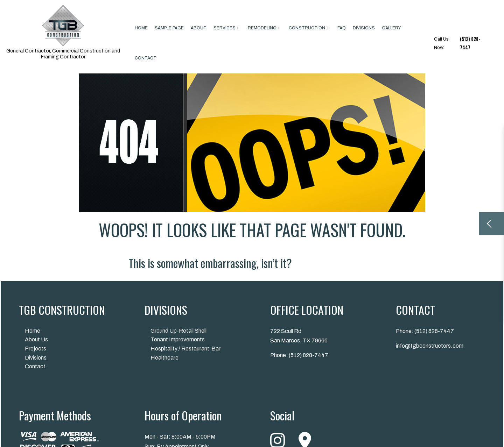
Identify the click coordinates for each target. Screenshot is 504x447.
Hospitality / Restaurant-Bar (185, 349)
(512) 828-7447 (309, 355)
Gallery (391, 28)
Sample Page (169, 28)
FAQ (342, 28)
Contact (146, 58)
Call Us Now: (461, 43)
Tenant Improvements (178, 339)
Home (141, 28)
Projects (36, 349)
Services (225, 28)
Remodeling (262, 28)
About (199, 28)
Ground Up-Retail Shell (178, 331)
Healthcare (164, 358)
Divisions (364, 28)
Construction (307, 28)
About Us (36, 339)
